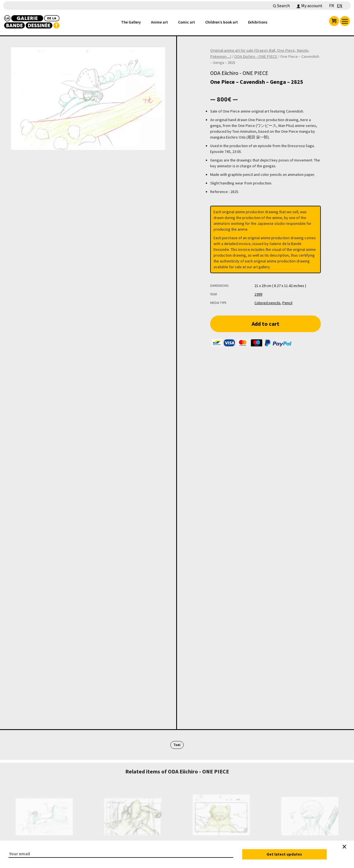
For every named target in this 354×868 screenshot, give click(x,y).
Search (281, 6)
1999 (258, 294)
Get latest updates (284, 854)
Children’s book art (222, 22)
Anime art (159, 22)
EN (340, 6)
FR (332, 6)
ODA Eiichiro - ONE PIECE (256, 56)
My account (309, 6)
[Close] (344, 847)
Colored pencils (267, 303)
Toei (177, 745)
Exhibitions (258, 22)
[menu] (345, 21)
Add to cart (265, 324)
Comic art (187, 22)
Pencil (287, 303)
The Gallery (131, 22)
